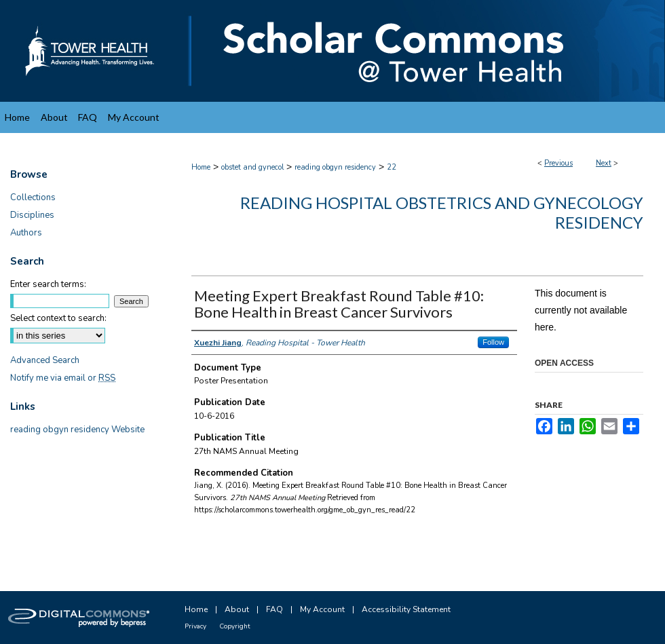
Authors (26, 233)
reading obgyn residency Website (77, 430)
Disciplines (32, 215)
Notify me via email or (63, 378)
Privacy (195, 626)
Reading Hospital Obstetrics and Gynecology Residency (442, 212)
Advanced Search (45, 360)
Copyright (235, 626)
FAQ (274, 609)
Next (604, 163)
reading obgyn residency (335, 167)
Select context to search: (58, 318)
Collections (33, 197)
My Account (322, 609)
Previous (558, 163)
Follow (493, 342)
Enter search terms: (48, 284)
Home (201, 167)
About (237, 609)
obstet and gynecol (252, 167)
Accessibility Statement (406, 609)
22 (392, 167)
